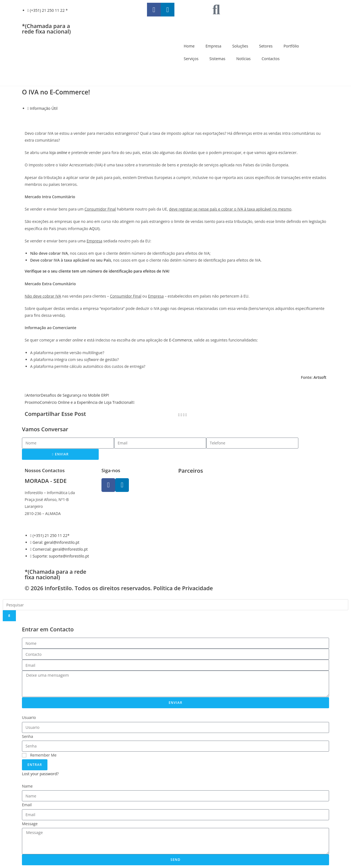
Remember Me (39, 755)
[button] (179, 415)
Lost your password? (40, 774)
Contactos (271, 59)
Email (27, 805)
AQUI (94, 229)
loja (58, 152)
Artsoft (320, 377)
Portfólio (291, 46)
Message (30, 824)
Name (27, 786)
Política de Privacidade (183, 588)
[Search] (9, 616)
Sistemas (217, 59)
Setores (266, 46)
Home (189, 46)
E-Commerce (180, 340)
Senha (28, 736)
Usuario (29, 717)
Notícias (244, 59)
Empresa (213, 46)
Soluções (240, 46)
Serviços (191, 59)
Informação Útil (44, 108)
